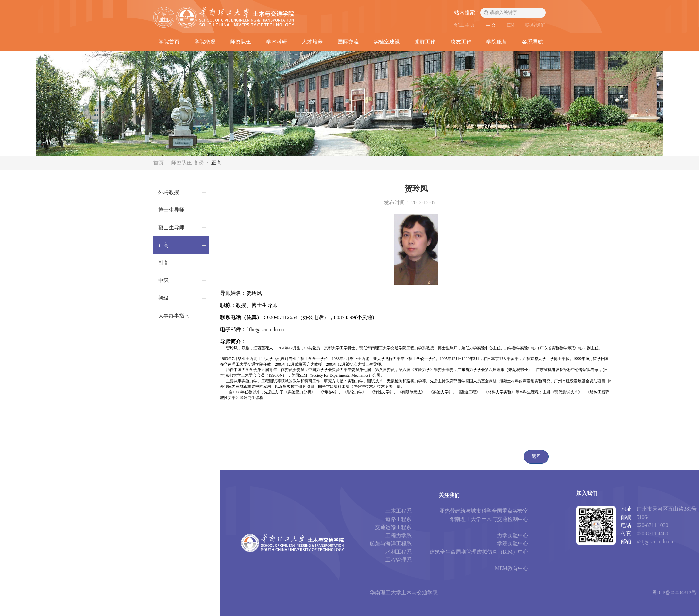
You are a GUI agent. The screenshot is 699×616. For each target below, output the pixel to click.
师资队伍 (241, 42)
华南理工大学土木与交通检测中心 (489, 519)
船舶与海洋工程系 (391, 544)
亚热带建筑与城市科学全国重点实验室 (484, 511)
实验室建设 (387, 42)
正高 (216, 163)
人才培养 (312, 42)
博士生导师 (171, 210)
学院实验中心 (513, 544)
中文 (491, 25)
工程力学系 (399, 535)
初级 (163, 298)
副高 (163, 263)
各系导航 (533, 42)
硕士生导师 (171, 227)
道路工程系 (399, 519)
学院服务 (497, 42)
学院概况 (205, 42)
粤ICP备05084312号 (674, 593)
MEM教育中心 (512, 568)
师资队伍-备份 (188, 163)
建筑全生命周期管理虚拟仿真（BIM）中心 (479, 552)
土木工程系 (399, 511)
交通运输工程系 (393, 527)
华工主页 (465, 25)
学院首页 (169, 42)
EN (511, 25)
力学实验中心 (513, 535)
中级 (163, 280)
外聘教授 (169, 192)
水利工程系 (399, 552)
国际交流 (348, 42)
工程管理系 (399, 560)
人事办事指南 (174, 316)
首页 (159, 163)
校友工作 (461, 42)
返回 (536, 457)
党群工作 (425, 42)
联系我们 (535, 25)
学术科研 (277, 42)
